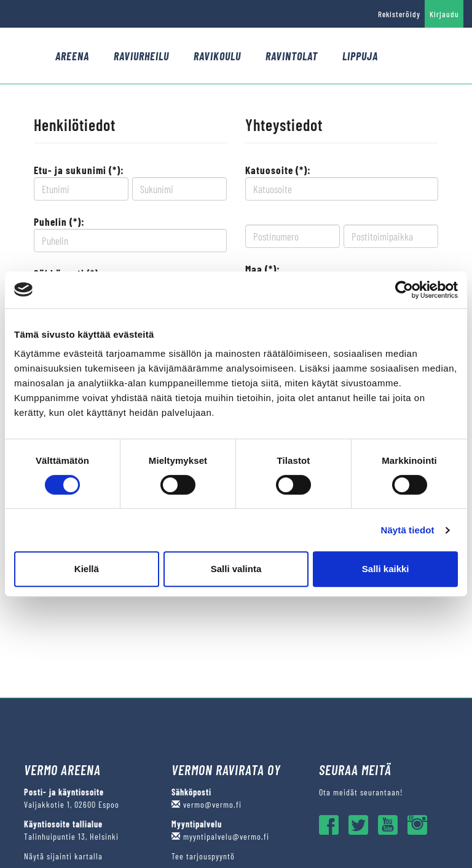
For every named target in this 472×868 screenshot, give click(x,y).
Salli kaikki (386, 569)
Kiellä (87, 569)
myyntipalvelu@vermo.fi (220, 836)
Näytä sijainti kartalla (63, 856)
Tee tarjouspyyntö (203, 856)
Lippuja (360, 56)
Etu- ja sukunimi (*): (79, 170)
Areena (72, 56)
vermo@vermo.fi (206, 804)
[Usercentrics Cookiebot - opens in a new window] (404, 290)
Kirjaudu (444, 14)
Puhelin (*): (59, 221)
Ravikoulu (217, 56)
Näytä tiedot (408, 530)
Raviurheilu (141, 56)
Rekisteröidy (399, 14)
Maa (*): (263, 269)
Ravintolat (292, 56)
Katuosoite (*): (278, 170)
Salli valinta (236, 569)
